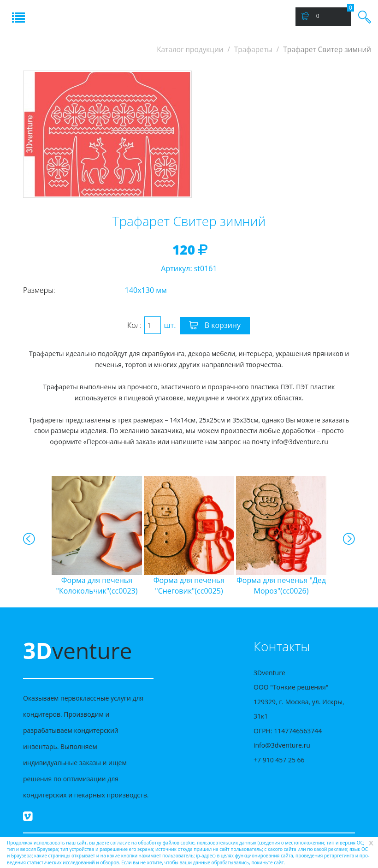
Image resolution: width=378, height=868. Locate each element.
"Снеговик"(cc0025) (189, 586)
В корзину (215, 326)
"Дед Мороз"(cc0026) (281, 586)
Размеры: (39, 290)
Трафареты (253, 50)
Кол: (134, 325)
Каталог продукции (190, 50)
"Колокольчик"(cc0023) (97, 586)
